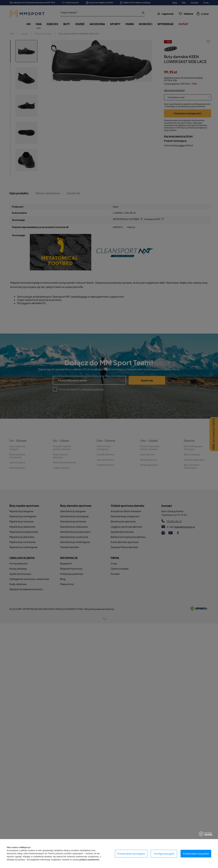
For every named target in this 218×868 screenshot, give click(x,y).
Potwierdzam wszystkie (196, 854)
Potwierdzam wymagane (131, 854)
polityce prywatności (89, 860)
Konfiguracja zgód (164, 854)
